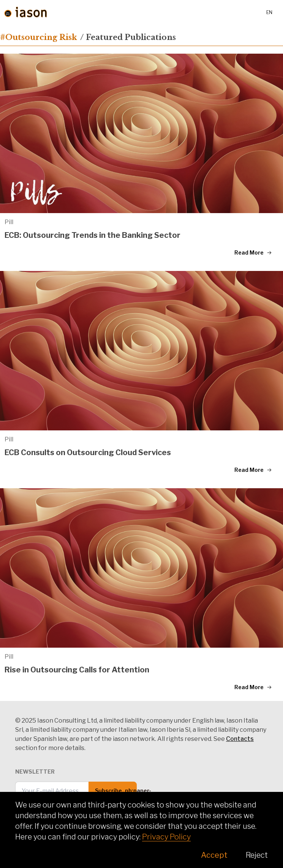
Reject (257, 855)
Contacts (240, 739)
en (269, 12)
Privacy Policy (166, 837)
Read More (253, 252)
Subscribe (116, 794)
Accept (214, 855)
